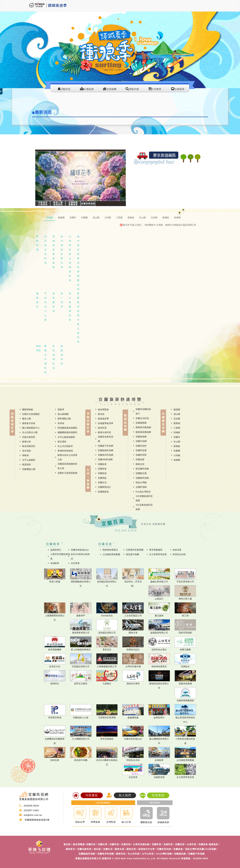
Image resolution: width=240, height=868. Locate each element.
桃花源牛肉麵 (132, 554)
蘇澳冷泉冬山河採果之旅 (67, 457)
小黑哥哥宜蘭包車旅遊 (60, 556)
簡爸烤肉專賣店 (110, 550)
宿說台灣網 (141, 482)
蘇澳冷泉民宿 (104, 432)
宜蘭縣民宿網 (142, 478)
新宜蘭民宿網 (142, 469)
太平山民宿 (148, 854)
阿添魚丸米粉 (179, 554)
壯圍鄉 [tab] (84, 218)
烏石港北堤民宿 (45, 250)
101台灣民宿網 (164, 854)
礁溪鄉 (177, 409)
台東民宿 (192, 844)
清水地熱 (26, 451)
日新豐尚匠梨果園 (135, 550)
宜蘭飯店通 (141, 473)
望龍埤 (61, 409)
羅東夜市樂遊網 (143, 427)
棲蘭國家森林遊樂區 (67, 432)
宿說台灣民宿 (192, 849)
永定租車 (75, 563)
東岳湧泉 (62, 442)
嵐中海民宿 (78, 245)
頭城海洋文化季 (146, 849)
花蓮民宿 (126, 844)
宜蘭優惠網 (141, 423)
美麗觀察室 (103, 492)
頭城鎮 (177, 432)
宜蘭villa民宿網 (105, 459)
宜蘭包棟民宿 (84, 849)
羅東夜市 (70, 849)
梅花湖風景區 (29, 446)
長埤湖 (61, 423)
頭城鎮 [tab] (50, 218)
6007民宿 (39, 348)
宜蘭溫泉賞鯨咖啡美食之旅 (67, 466)
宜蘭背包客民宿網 (105, 439)
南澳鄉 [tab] (177, 218)
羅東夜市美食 (29, 423)
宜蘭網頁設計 (104, 487)
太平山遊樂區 (29, 460)
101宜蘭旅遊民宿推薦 (144, 498)
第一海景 (62, 300)
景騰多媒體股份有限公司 (88, 858)
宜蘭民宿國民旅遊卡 (143, 411)
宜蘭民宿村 (141, 446)
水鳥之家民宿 (78, 331)
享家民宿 (37, 243)
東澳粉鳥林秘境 (65, 451)
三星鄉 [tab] (119, 218)
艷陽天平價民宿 (45, 359)
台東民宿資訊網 (141, 844)
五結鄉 (177, 419)
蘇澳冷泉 (26, 442)
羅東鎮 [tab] (131, 218)
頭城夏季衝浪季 (105, 423)
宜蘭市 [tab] (73, 218)
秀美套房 (78, 265)
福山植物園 (63, 414)
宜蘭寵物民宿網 (105, 450)
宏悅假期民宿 (54, 357)
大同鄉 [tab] (108, 218)
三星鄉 (177, 428)
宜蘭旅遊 (102, 473)
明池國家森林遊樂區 (67, 428)
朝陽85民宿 (62, 355)
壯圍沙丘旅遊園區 (31, 414)
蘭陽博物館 (28, 409)
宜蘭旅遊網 (141, 437)
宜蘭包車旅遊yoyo (80, 550)
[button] (42, 176)
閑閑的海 (78, 282)
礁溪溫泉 (26, 464)
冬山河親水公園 (30, 432)
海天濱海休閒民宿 (62, 252)
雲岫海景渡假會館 (54, 252)
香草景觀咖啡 (156, 550)
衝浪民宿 (102, 428)
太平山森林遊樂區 (66, 437)
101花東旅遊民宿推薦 (144, 507)
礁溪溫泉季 (103, 419)
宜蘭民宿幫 (141, 455)
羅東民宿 (121, 854)
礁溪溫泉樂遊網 (143, 432)
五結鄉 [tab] (154, 218)
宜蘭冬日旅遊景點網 (67, 473)
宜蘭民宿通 (141, 450)
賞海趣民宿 (54, 302)
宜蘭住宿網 (141, 441)
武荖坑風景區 (29, 437)
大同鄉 (177, 455)
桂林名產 (177, 550)
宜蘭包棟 (140, 459)
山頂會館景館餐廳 (111, 554)
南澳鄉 (177, 460)
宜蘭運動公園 (29, 469)
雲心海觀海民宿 (70, 307)
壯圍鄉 (177, 451)
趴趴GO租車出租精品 (80, 556)
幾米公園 (26, 419)
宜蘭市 (177, 437)
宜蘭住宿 (103, 844)
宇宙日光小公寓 (45, 307)
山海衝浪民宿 (70, 269)
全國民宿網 (141, 487)
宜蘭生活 (102, 482)
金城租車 (55, 563)
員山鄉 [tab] (96, 218)
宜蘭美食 (102, 469)
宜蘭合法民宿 (142, 418)
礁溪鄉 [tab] (61, 218)
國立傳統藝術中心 (31, 428)
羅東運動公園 (64, 419)
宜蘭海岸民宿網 (105, 455)
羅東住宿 (140, 464)
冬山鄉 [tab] (142, 218)
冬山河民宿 (134, 854)
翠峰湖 (25, 455)
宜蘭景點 (102, 478)
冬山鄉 (177, 442)
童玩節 (101, 414)
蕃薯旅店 (37, 300)
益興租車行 (56, 550)
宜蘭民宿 (91, 844)
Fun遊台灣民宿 (143, 492)
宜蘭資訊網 (180, 854)
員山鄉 (177, 414)
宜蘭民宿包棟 (164, 849)
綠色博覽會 (103, 409)
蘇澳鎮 (177, 446)
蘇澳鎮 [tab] (166, 218)
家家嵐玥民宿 (78, 304)
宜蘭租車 (102, 464)
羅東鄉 (177, 423)
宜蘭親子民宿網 (105, 446)
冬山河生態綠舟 (65, 446)
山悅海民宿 (70, 245)
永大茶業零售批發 (158, 554)
